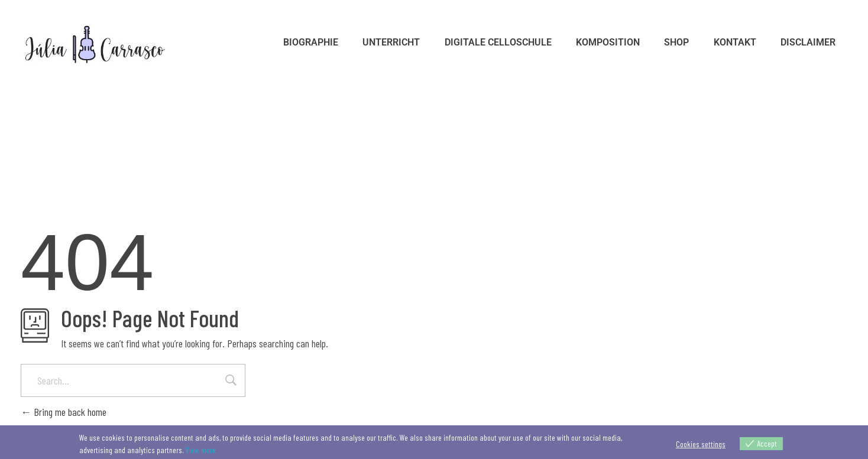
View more (201, 450)
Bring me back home (64, 412)
